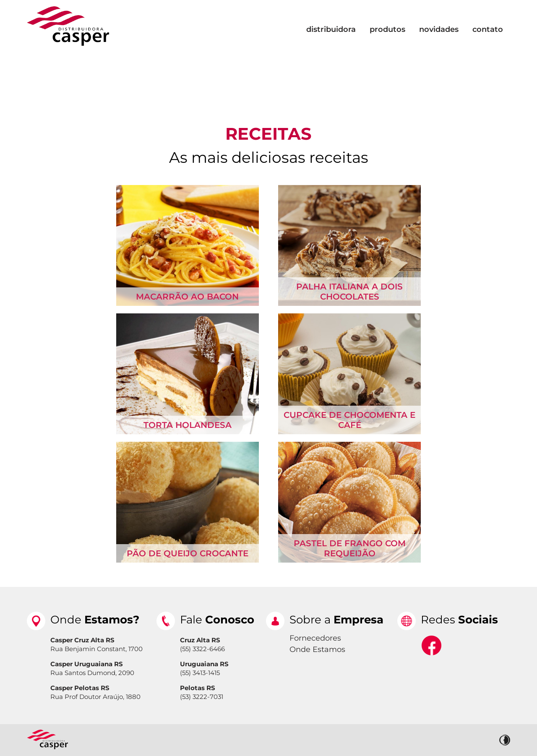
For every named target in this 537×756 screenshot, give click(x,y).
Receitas (268, 134)
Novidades (439, 29)
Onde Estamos (317, 649)
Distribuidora (331, 29)
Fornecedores (315, 638)
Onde (95, 620)
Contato (488, 29)
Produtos (387, 29)
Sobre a (336, 620)
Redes (459, 620)
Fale (217, 620)
